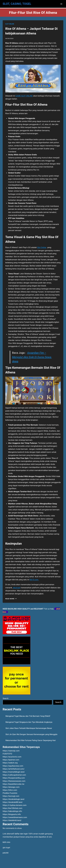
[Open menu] (61, 4)
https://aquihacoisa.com (13, 766)
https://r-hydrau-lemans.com (15, 805)
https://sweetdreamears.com (15, 817)
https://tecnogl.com (11, 796)
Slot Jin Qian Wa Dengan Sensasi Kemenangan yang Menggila (31, 734)
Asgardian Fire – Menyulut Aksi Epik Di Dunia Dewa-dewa (32, 357)
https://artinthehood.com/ (14, 769)
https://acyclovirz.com (12, 757)
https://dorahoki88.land (12, 802)
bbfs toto (6, 842)
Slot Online (42, 247)
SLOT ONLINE (10, 24)
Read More (11, 599)
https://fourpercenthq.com (14, 778)
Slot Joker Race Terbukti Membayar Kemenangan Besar (29, 728)
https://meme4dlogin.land (14, 772)
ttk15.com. (34, 580)
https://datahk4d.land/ (12, 820)
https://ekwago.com (11, 787)
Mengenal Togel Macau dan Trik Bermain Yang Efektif (28, 716)
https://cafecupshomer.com (14, 775)
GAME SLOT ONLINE (24, 96)
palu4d (5, 853)
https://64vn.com (10, 790)
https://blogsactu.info (12, 814)
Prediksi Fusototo (10, 793)
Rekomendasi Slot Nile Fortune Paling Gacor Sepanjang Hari (31, 740)
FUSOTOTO (7, 754)
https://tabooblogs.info (12, 811)
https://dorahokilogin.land (13, 799)
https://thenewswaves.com (14, 781)
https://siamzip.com (11, 751)
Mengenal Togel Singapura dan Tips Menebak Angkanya (29, 722)
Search (6, 698)
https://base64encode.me (13, 784)
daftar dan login (21, 834)
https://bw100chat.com (12, 808)
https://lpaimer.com (11, 760)
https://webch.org (10, 763)
